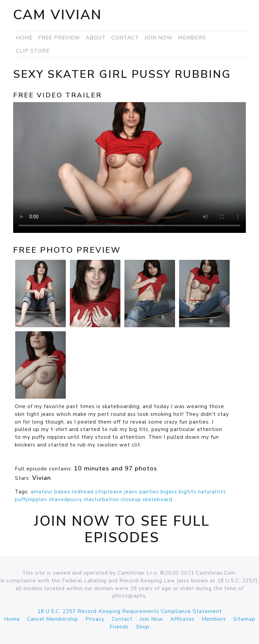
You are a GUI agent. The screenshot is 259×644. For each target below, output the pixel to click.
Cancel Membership (53, 619)
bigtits (188, 492)
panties (149, 492)
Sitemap (244, 619)
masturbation (102, 499)
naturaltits (212, 492)
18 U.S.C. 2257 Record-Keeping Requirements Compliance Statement (130, 611)
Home (24, 38)
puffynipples (31, 499)
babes (62, 492)
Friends (119, 627)
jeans (131, 492)
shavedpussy (66, 499)
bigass (169, 492)
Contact (125, 38)
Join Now (159, 38)
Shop (143, 627)
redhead (83, 492)
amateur (42, 492)
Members (192, 38)
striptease (109, 492)
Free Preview (59, 38)
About (96, 38)
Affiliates (182, 619)
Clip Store (33, 51)
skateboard (157, 499)
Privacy (95, 619)
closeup (131, 499)
